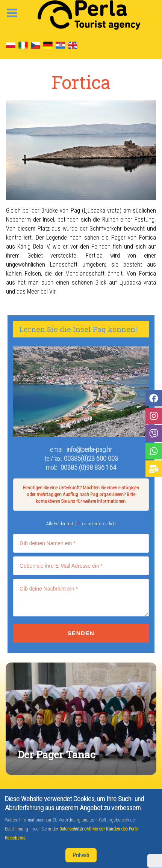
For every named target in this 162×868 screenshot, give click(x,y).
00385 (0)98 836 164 (88, 467)
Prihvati (81, 855)
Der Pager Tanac (57, 754)
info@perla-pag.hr (89, 449)
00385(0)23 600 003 (91, 458)
